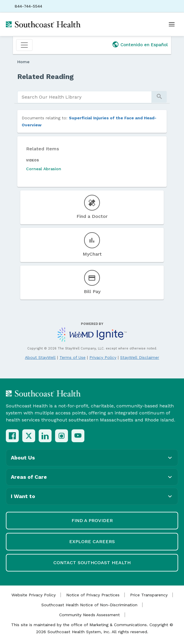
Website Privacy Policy (34, 595)
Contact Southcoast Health (92, 563)
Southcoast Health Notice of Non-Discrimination (89, 605)
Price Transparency (149, 595)
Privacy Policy (103, 357)
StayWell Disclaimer (140, 357)
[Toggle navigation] (24, 45)
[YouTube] (78, 436)
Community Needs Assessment (90, 615)
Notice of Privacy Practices (93, 595)
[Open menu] (172, 24)
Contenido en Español (144, 45)
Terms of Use (73, 357)
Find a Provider (92, 520)
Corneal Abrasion (44, 169)
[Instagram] (62, 436)
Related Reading (46, 77)
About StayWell (40, 357)
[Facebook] (12, 436)
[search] (85, 97)
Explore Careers (92, 541)
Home (23, 62)
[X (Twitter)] (29, 436)
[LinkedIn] (45, 436)
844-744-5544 (28, 6)
